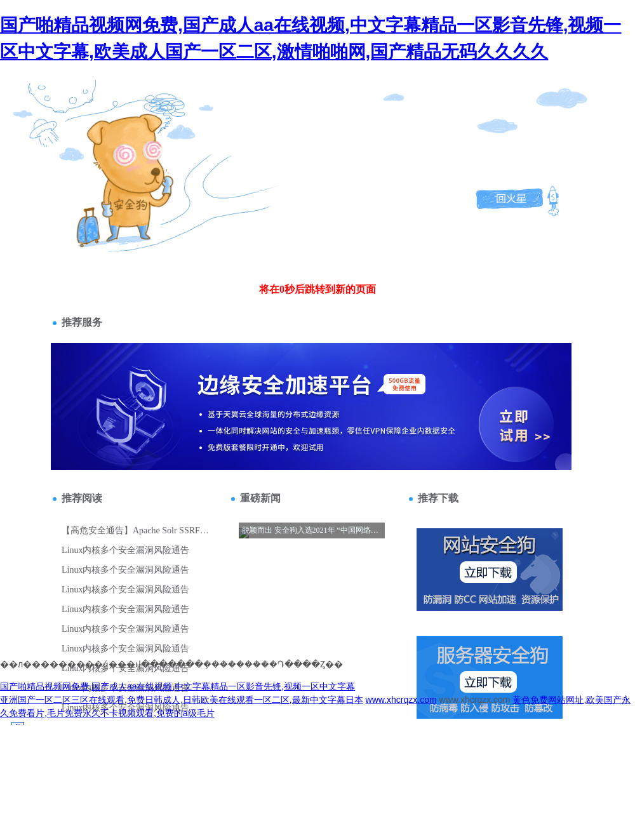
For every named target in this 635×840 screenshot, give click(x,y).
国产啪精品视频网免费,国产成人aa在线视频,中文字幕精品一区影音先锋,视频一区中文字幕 (177, 686)
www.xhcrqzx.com (401, 700)
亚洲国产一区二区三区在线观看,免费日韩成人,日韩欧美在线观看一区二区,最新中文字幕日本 (182, 700)
